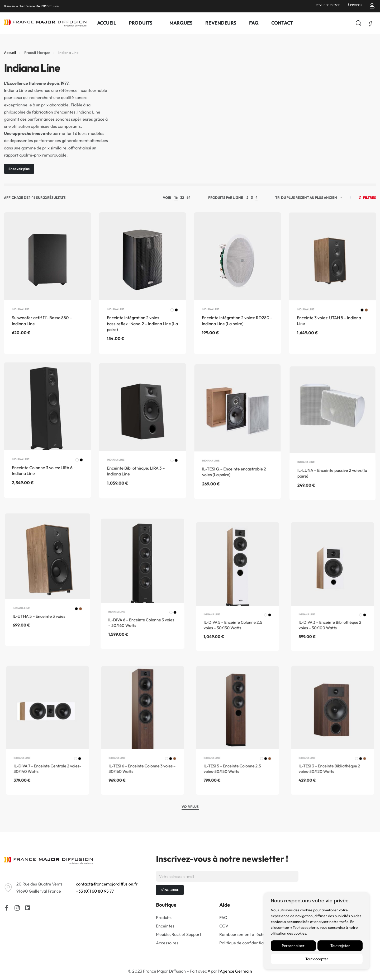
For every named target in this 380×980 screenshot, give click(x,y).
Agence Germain (236, 971)
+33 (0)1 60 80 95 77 (95, 891)
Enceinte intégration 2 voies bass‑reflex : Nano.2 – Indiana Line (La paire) (142, 338)
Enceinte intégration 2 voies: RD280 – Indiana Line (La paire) (237, 338)
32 (182, 197)
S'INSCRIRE (170, 890)
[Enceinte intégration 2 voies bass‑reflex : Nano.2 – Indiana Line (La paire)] (142, 269)
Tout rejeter (340, 946)
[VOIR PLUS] (190, 807)
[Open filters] (367, 198)
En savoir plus (19, 169)
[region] (317, 931)
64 (189, 197)
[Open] (371, 23)
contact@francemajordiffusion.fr (107, 884)
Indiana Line (21, 321)
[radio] (171, 324)
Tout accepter (317, 959)
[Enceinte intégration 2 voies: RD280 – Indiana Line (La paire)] (237, 274)
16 (176, 197)
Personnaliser (293, 946)
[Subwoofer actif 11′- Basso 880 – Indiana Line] (47, 265)
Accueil (10, 53)
